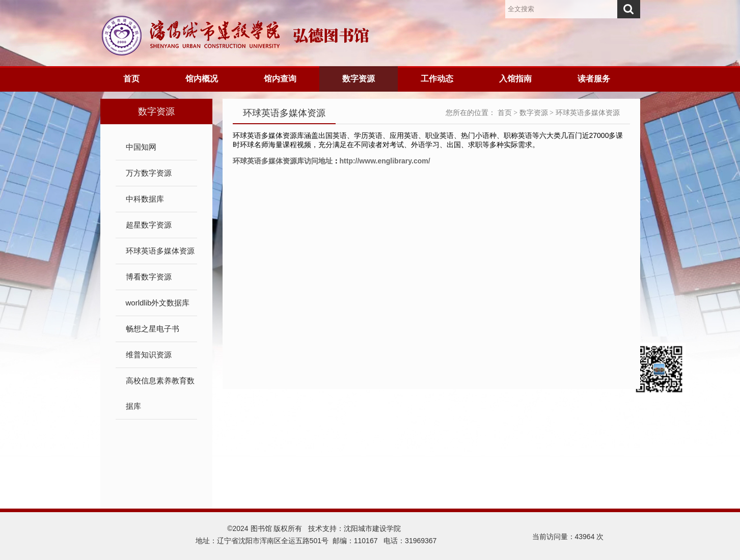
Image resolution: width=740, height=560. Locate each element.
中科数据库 (145, 199)
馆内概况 (202, 79)
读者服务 (594, 79)
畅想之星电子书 (153, 329)
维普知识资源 (149, 355)
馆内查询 (280, 79)
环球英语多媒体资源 (160, 251)
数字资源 (359, 79)
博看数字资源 (149, 277)
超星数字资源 (149, 225)
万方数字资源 (149, 173)
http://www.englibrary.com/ (385, 161)
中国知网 (141, 147)
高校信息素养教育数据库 (160, 393)
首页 (131, 79)
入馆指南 (515, 79)
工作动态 (437, 79)
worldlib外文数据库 (158, 303)
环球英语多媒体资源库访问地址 (283, 161)
